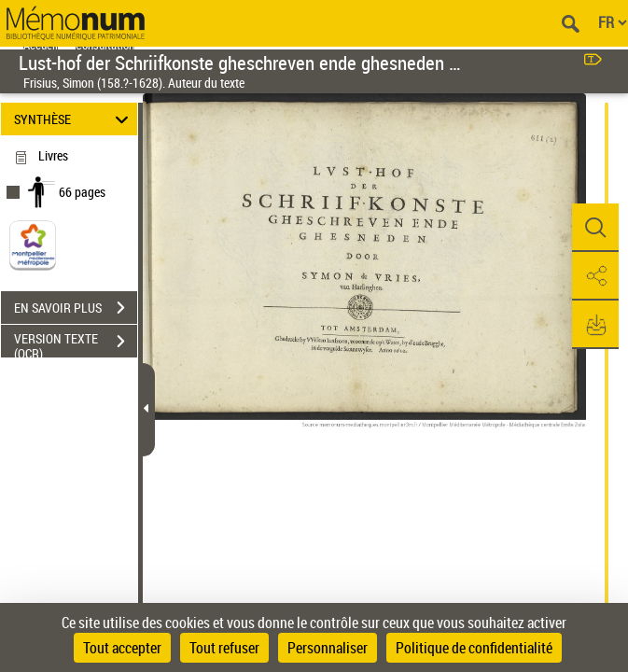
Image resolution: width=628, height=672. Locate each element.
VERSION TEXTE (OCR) (76, 343)
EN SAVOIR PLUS (76, 308)
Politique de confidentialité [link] (474, 648)
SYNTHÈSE (74, 119)
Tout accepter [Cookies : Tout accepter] (122, 648)
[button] (595, 228)
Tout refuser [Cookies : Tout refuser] (224, 648)
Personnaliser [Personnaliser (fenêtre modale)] (328, 648)
